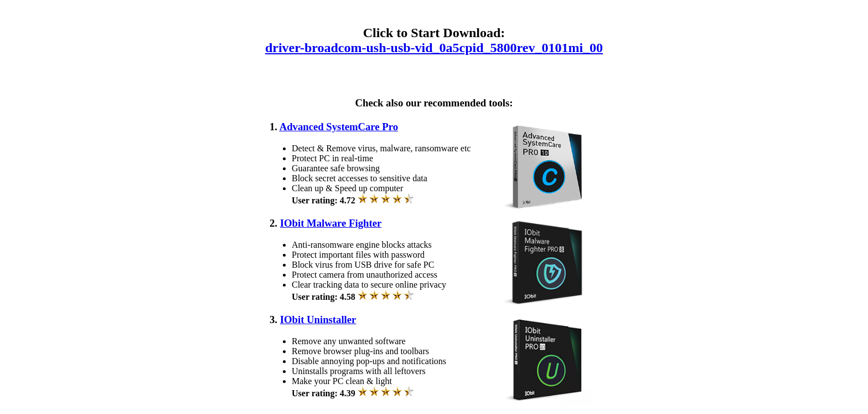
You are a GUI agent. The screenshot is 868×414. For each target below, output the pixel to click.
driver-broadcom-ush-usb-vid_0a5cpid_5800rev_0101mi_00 (434, 48)
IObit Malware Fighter (331, 223)
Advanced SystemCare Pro (339, 127)
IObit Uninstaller (318, 320)
